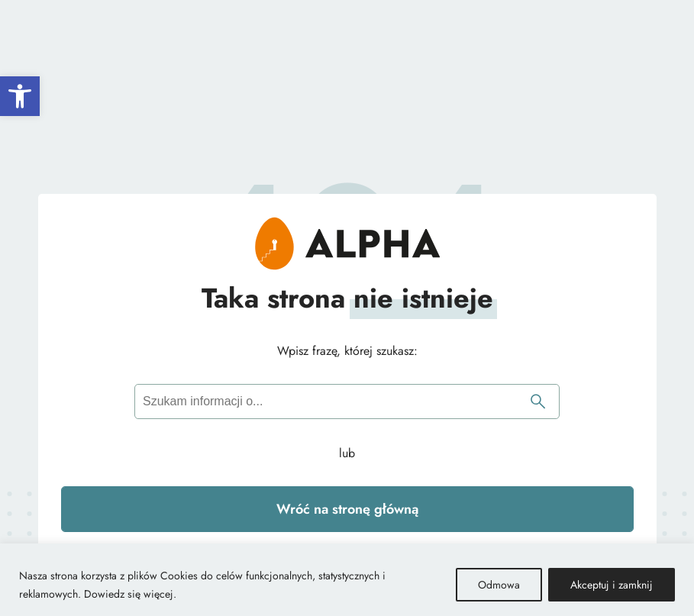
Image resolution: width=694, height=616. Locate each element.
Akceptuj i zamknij (612, 585)
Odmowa (499, 585)
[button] (20, 96)
